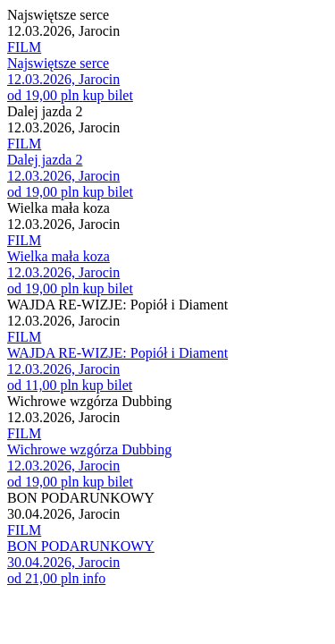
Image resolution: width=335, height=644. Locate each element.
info (94, 578)
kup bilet (107, 95)
